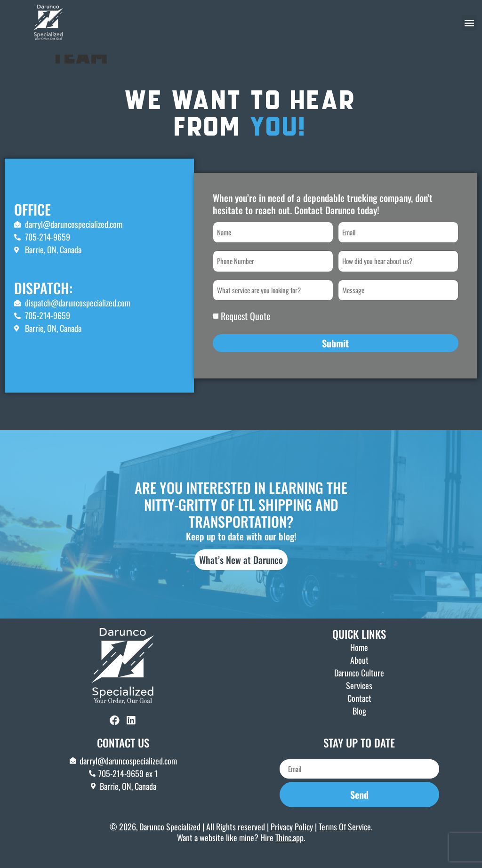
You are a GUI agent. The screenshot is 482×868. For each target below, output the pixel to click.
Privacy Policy (292, 840)
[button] (470, 23)
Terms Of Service (345, 840)
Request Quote (245, 330)
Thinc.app (289, 851)
